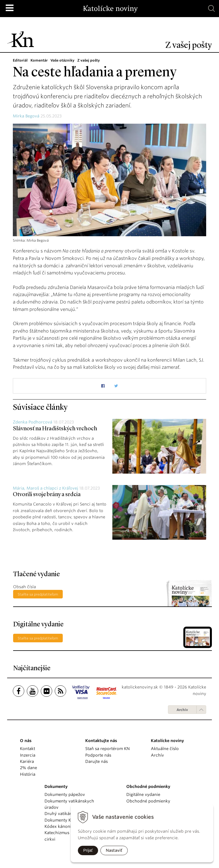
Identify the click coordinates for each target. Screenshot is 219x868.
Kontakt (28, 749)
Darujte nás (97, 761)
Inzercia (28, 755)
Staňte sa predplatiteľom (38, 594)
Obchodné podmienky (148, 801)
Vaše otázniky (62, 60)
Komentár (39, 60)
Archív (182, 710)
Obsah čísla (25, 587)
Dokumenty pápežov (65, 794)
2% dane (29, 768)
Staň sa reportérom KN (108, 749)
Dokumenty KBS (60, 820)
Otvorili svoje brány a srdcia (47, 495)
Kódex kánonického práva (70, 826)
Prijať (88, 850)
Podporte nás (98, 755)
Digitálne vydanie (143, 794)
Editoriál (20, 60)
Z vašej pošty (89, 60)
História (28, 774)
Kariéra (27, 761)
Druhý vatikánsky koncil (68, 814)
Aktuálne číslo (165, 749)
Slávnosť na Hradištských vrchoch (55, 429)
